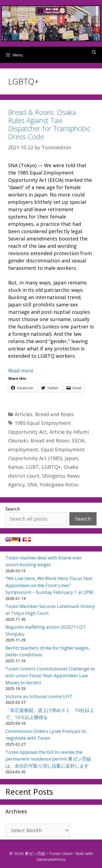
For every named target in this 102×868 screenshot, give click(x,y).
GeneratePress (51, 859)
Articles (24, 414)
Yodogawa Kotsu (59, 484)
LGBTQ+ (51, 467)
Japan (71, 458)
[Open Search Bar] (94, 52)
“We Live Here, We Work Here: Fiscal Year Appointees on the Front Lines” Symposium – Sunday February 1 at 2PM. (50, 585)
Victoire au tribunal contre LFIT (39, 696)
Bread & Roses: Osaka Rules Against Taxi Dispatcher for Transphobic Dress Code (49, 124)
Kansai (16, 467)
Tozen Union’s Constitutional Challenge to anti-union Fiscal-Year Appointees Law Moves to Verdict (50, 676)
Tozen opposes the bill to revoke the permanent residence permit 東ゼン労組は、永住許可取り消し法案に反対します (48, 759)
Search (13, 509)
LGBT (33, 467)
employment (23, 449)
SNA (32, 484)
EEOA (78, 441)
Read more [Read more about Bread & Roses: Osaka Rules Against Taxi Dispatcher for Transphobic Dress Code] (21, 370)
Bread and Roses (55, 414)
